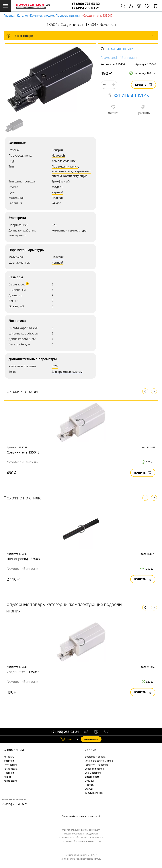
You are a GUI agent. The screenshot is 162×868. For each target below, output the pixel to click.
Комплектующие (42, 15)
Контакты (9, 757)
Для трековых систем (67, 372)
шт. (67, 739)
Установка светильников (99, 761)
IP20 (55, 366)
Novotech (58, 155)
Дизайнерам (92, 777)
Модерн (57, 187)
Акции (7, 777)
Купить (144, 85)
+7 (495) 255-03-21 (86, 8)
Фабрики (9, 761)
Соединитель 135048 (23, 452)
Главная (9, 15)
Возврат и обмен (94, 769)
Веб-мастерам (93, 773)
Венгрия (58, 150)
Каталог (23, 15)
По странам (10, 765)
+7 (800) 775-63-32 (86, 4)
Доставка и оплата (95, 757)
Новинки (9, 773)
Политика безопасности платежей (81, 816)
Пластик (58, 198)
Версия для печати (120, 49)
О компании (14, 750)
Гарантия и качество (96, 765)
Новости (90, 785)
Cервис (91, 750)
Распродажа (11, 769)
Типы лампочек (94, 793)
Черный (57, 192)
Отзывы (89, 781)
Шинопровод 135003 (23, 559)
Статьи (89, 789)
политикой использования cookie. (82, 841)
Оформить (91, 739)
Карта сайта (10, 781)
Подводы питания (68, 15)
